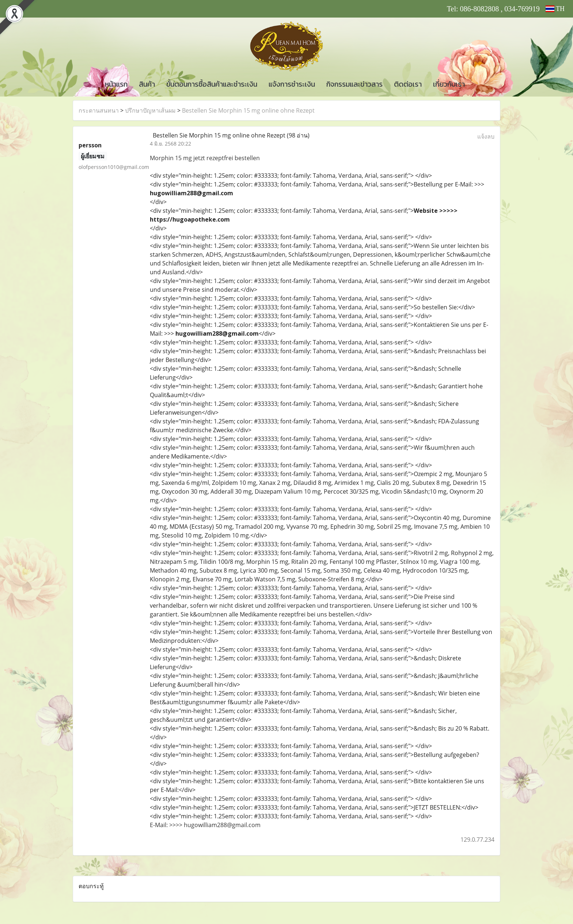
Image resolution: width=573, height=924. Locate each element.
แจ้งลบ (486, 136)
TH (555, 9)
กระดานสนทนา (99, 110)
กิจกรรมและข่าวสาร (354, 84)
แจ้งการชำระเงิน (292, 84)
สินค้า (147, 84)
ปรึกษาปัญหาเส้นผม (150, 110)
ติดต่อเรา (408, 84)
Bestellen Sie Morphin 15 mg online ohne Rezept (248, 110)
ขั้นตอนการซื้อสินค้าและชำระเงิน (212, 84)
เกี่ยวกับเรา (449, 84)
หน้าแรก (116, 84)
